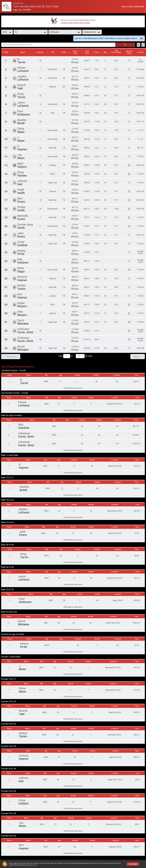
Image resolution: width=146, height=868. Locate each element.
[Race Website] (7, 7)
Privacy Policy (32, 865)
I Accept (133, 864)
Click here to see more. (73, 388)
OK (141, 38)
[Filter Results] (139, 45)
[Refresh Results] (143, 45)
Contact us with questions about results (75, 23)
